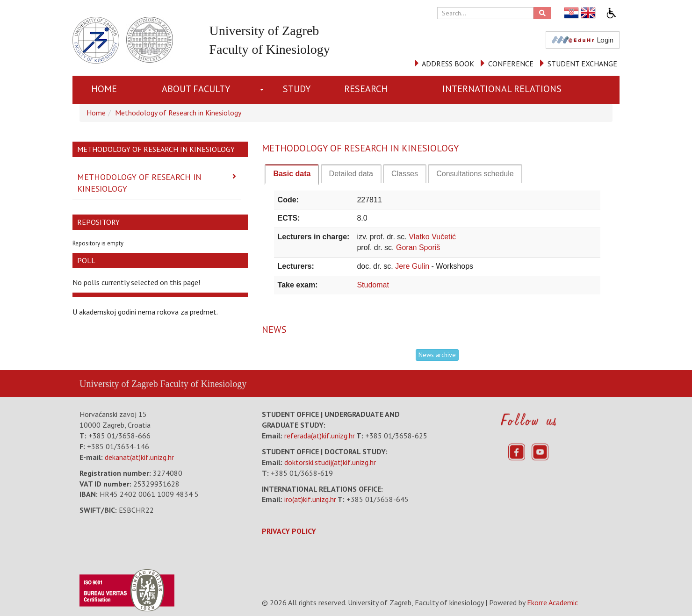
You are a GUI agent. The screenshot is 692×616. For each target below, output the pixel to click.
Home (104, 89)
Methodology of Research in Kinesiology (178, 113)
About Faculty (196, 89)
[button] (264, 90)
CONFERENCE (511, 64)
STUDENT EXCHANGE (582, 64)
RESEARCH (366, 89)
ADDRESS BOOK (448, 64)
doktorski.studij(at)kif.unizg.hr (330, 462)
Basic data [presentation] (292, 174)
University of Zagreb (119, 384)
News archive (437, 355)
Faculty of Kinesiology (203, 384)
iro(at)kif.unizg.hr (310, 499)
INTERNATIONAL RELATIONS (502, 89)
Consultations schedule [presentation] (475, 174)
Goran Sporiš (418, 247)
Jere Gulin (413, 266)
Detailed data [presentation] (351, 174)
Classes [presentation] (405, 174)
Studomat (373, 285)
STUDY (297, 89)
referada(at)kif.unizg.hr (320, 436)
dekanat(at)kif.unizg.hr (139, 457)
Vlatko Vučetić (432, 237)
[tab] (292, 174)
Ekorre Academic (552, 602)
